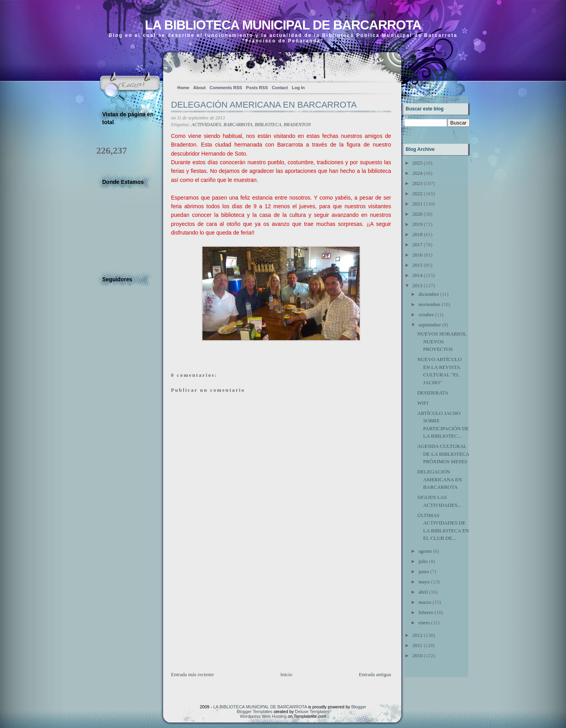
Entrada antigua (375, 674)
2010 (417, 656)
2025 (417, 163)
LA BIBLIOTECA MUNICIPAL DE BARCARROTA (283, 25)
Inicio (286, 674)
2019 (417, 224)
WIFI (423, 403)
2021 (417, 204)
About (200, 88)
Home (183, 88)
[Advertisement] (230, 616)
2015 (417, 265)
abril (423, 592)
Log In (298, 88)
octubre (426, 314)
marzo (425, 602)
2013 (417, 285)
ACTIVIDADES (206, 125)
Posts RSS (257, 88)
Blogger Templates (255, 711)
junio (424, 571)
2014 (417, 275)
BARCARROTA (238, 125)
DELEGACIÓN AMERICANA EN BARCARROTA (264, 105)
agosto (425, 551)
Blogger (359, 707)
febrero (426, 612)
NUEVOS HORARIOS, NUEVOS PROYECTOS (442, 341)
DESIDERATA (433, 393)
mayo (424, 582)
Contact (280, 88)
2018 (417, 234)
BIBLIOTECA (268, 125)
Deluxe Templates (312, 711)
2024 (417, 173)
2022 (417, 193)
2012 (417, 635)
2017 (417, 245)
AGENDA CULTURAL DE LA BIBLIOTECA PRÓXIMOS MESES (443, 454)
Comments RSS (226, 88)
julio (423, 561)
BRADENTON (297, 125)
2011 (417, 645)
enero (424, 623)
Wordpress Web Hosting (263, 716)
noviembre (430, 304)
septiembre (430, 325)
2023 (417, 183)
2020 (417, 214)
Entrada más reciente (192, 674)
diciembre (429, 294)
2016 (417, 255)
